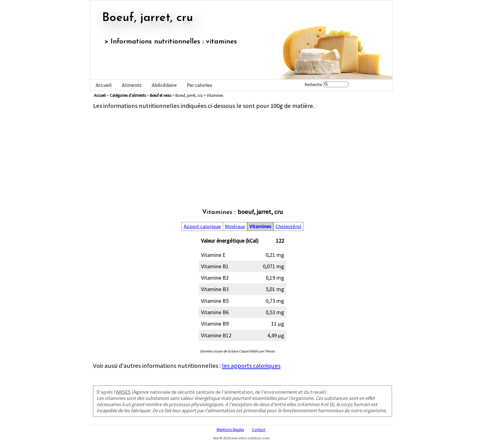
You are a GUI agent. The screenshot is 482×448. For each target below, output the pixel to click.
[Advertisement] (243, 153)
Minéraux (235, 226)
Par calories (199, 85)
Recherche (313, 84)
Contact (259, 430)
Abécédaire (164, 85)
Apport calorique (202, 226)
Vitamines (260, 226)
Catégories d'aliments (128, 95)
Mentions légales (230, 430)
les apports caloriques (251, 366)
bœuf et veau (161, 95)
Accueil (104, 85)
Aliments (132, 85)
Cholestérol (288, 226)
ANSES (123, 392)
